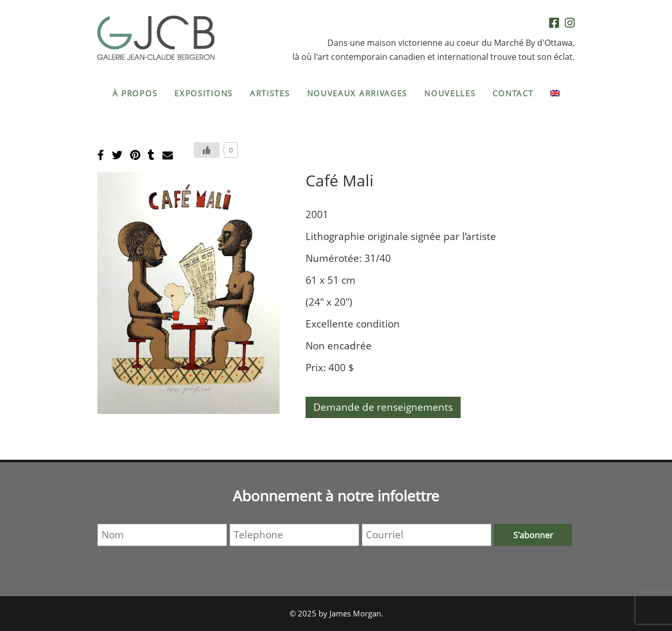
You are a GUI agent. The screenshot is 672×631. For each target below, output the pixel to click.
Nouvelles (450, 93)
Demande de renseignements (383, 407)
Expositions (204, 93)
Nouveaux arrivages (357, 93)
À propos (135, 93)
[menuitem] (555, 93)
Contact (513, 93)
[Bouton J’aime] (207, 150)
